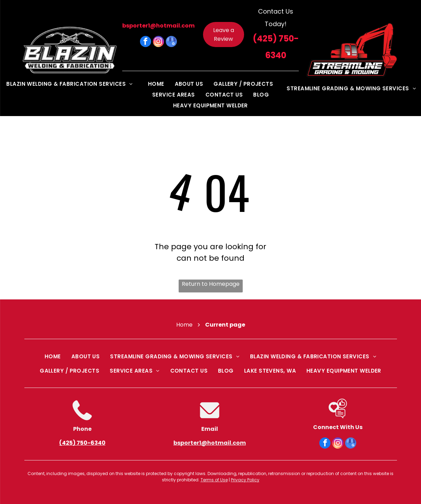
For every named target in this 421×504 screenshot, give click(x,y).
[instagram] (158, 42)
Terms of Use (214, 480)
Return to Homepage (211, 284)
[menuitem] (69, 84)
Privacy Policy (245, 480)
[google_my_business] (171, 42)
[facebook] (146, 42)
